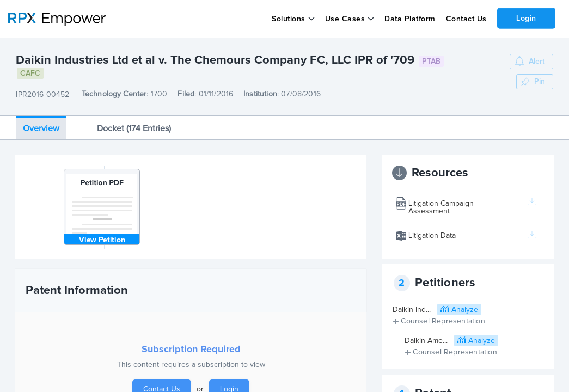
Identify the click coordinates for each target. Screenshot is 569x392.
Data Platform (410, 19)
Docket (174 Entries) (134, 128)
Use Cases (345, 19)
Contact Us (466, 19)
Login (526, 18)
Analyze (465, 310)
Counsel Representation (443, 321)
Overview (41, 128)
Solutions (289, 19)
